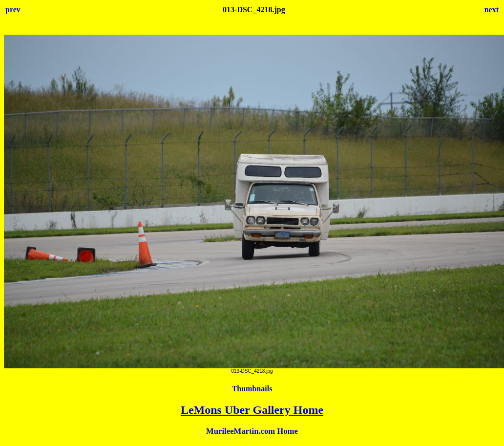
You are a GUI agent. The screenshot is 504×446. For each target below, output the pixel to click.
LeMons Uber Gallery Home (252, 410)
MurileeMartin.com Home (252, 431)
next (492, 10)
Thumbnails (252, 389)
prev (13, 10)
